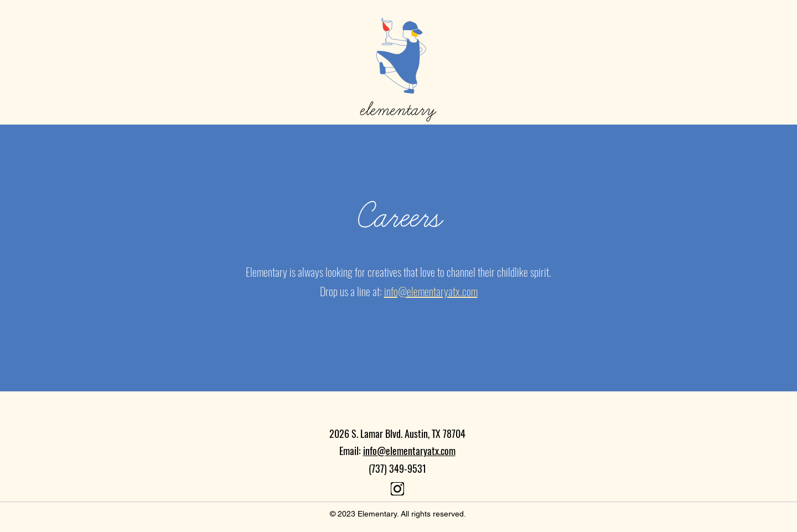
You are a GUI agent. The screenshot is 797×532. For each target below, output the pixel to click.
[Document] (397, 489)
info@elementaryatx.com (409, 451)
